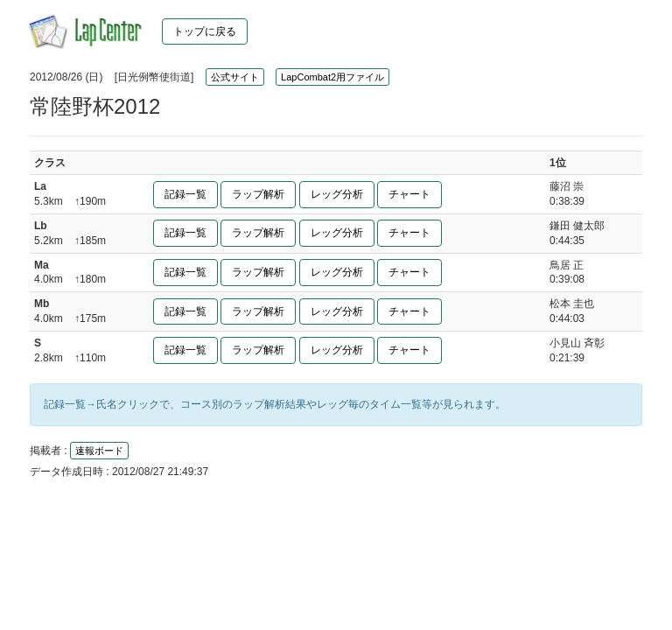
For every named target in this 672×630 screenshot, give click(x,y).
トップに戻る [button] (205, 31)
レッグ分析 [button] (337, 194)
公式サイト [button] (235, 77)
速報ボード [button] (99, 451)
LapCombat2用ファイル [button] (332, 77)
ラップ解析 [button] (258, 194)
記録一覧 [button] (185, 194)
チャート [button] (409, 194)
